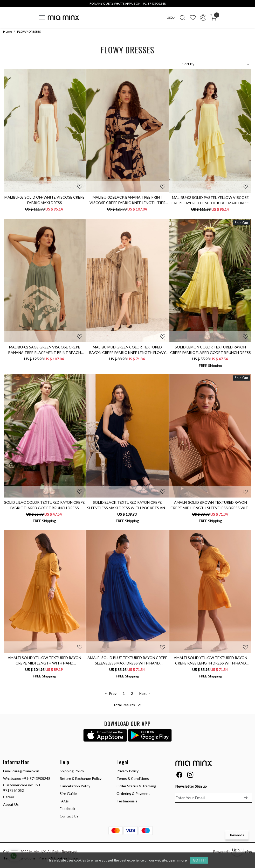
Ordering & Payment (133, 793)
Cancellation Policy (75, 786)
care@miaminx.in (26, 771)
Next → (145, 694)
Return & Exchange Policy (81, 778)
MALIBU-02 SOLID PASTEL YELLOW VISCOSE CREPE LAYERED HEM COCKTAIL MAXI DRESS (211, 200)
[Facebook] (179, 776)
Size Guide (68, 793)
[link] (182, 18)
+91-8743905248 (36, 778)
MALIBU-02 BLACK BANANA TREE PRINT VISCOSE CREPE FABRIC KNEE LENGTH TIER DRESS (127, 200)
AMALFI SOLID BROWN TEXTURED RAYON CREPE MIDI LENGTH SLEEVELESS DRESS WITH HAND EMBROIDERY (211, 505)
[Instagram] (190, 776)
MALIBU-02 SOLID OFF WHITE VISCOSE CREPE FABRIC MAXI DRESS (44, 200)
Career (9, 797)
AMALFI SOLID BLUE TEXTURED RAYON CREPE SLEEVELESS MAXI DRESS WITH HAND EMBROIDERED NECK (127, 661)
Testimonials (127, 801)
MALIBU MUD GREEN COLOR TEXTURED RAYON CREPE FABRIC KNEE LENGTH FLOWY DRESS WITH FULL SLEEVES (127, 350)
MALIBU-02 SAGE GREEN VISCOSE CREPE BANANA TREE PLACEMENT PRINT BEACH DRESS (45, 350)
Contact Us (69, 816)
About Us (11, 804)
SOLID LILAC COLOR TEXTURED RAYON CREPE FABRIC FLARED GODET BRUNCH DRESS (44, 505)
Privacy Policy (127, 771)
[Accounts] (203, 18)
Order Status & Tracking (136, 786)
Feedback (67, 808)
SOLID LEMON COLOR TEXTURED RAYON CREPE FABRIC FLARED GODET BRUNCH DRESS (211, 350)
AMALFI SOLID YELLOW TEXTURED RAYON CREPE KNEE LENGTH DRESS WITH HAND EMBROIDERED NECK (211, 661)
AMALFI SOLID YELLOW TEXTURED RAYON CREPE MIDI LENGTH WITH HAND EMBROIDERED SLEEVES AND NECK (44, 661)
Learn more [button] (178, 860)
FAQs (64, 801)
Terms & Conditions (133, 778)
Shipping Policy (72, 771)
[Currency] (171, 18)
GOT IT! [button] (199, 860)
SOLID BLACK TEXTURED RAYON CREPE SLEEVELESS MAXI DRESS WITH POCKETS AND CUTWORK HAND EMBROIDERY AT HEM (127, 505)
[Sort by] (190, 64)
